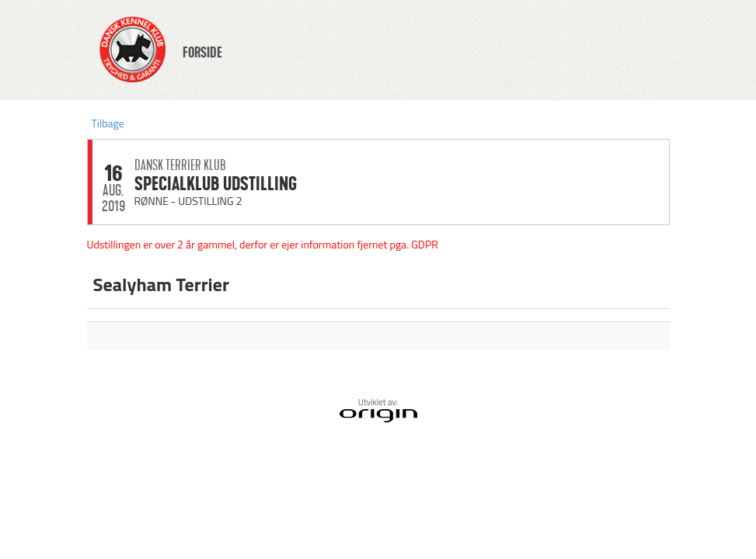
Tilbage (108, 123)
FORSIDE (202, 53)
